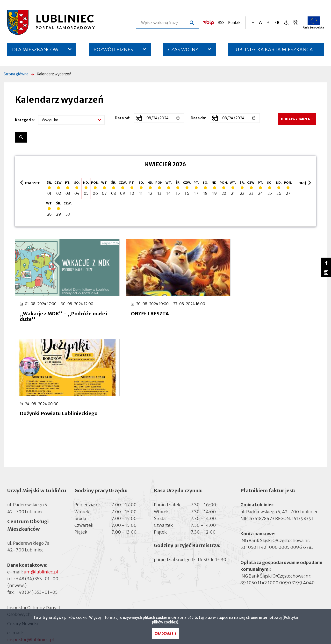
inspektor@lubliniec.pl (31, 541)
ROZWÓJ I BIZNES (113, 49)
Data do (198, 118)
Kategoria (24, 120)
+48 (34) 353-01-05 (36, 493)
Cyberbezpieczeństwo (29, 569)
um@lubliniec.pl (41, 473)
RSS (221, 23)
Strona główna (16, 74)
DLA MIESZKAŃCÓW (35, 49)
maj (305, 183)
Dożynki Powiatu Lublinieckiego (264, 309)
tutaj (199, 619)
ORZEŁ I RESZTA (141, 309)
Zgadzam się (166, 635)
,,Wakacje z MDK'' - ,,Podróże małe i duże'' (62, 312)
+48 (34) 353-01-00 (37, 480)
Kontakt (235, 23)
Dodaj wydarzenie (297, 119)
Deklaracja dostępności (30, 563)
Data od (122, 118)
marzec (30, 183)
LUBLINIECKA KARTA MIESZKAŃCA (273, 51)
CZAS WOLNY (183, 49)
